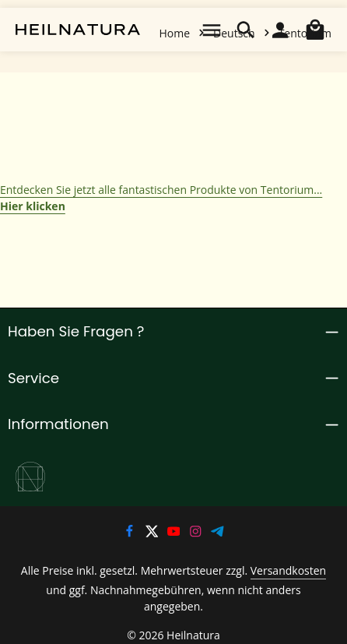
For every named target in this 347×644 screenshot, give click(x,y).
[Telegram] (218, 533)
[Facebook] (131, 533)
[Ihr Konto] (280, 30)
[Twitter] (152, 533)
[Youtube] (175, 533)
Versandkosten (274, 572)
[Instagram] (197, 533)
